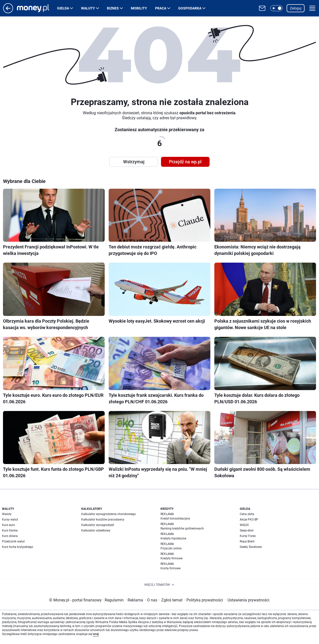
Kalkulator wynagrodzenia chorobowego (109, 514)
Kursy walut (10, 520)
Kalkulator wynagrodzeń (98, 525)
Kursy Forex (248, 536)
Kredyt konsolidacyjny (175, 519)
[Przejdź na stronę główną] (8, 12)
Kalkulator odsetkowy (96, 530)
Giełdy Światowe (251, 547)
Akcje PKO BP (249, 520)
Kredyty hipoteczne (173, 538)
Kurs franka (10, 530)
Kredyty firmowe (171, 558)
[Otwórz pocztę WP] (262, 8)
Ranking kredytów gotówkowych (182, 528)
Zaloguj (296, 8)
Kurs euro (8, 525)
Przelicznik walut (13, 541)
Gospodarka (190, 8)
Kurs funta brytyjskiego (18, 547)
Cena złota (247, 514)
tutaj (96, 634)
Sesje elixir (247, 530)
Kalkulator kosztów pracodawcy (103, 520)
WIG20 (244, 525)
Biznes (113, 8)
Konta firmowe (170, 568)
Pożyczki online (171, 548)
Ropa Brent (247, 541)
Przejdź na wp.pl (185, 162)
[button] (276, 8)
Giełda (63, 8)
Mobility (139, 8)
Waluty (88, 8)
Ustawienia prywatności (247, 600)
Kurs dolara (10, 536)
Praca (161, 8)
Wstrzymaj (134, 162)
